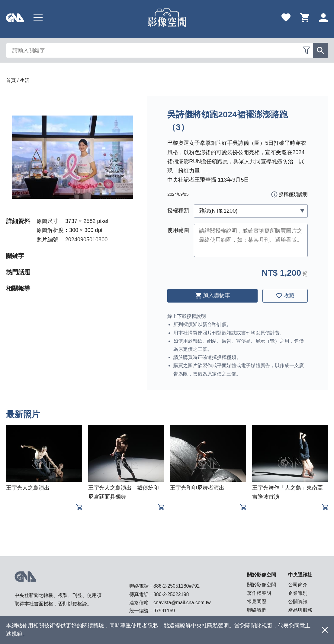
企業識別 (298, 593)
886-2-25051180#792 (177, 586)
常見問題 (257, 602)
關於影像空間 (262, 585)
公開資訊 (298, 602)
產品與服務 (300, 610)
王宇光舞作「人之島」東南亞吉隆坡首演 (287, 492)
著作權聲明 (259, 593)
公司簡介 (298, 585)
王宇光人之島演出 (28, 488)
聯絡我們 (257, 610)
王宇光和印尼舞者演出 (197, 488)
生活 (25, 80)
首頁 (11, 80)
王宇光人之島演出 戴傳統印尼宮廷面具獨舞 (124, 492)
